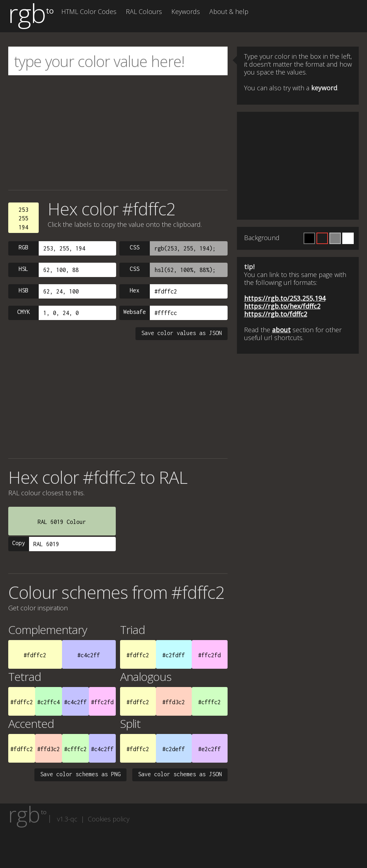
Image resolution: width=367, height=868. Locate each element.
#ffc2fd (209, 655)
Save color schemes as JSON (180, 774)
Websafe (135, 312)
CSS (135, 247)
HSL (23, 269)
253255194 (23, 218)
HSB (23, 290)
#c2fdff (174, 655)
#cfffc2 (209, 702)
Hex (135, 290)
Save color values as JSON (182, 333)
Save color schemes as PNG (80, 774)
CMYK (24, 312)
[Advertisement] (118, 133)
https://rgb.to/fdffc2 (276, 314)
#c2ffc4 (49, 702)
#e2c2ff (209, 749)
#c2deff (174, 749)
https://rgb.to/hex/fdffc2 (282, 306)
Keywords (186, 11)
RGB (23, 247)
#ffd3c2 (174, 702)
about (281, 330)
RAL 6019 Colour (62, 522)
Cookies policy (109, 819)
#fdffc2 (35, 655)
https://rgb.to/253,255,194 (285, 298)
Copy (19, 543)
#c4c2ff (89, 655)
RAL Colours (144, 11)
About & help (229, 11)
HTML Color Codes (89, 11)
